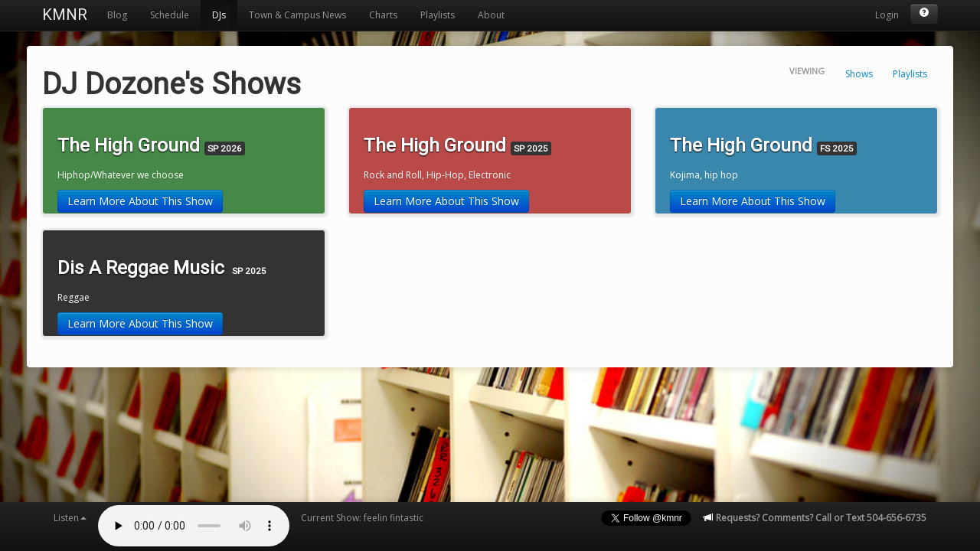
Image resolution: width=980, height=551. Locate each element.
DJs (219, 15)
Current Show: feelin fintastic (362, 518)
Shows (859, 74)
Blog (117, 15)
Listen (70, 518)
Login (887, 15)
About (491, 15)
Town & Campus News (297, 15)
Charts (383, 15)
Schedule (170, 15)
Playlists (438, 15)
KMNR (65, 15)
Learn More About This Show (140, 201)
